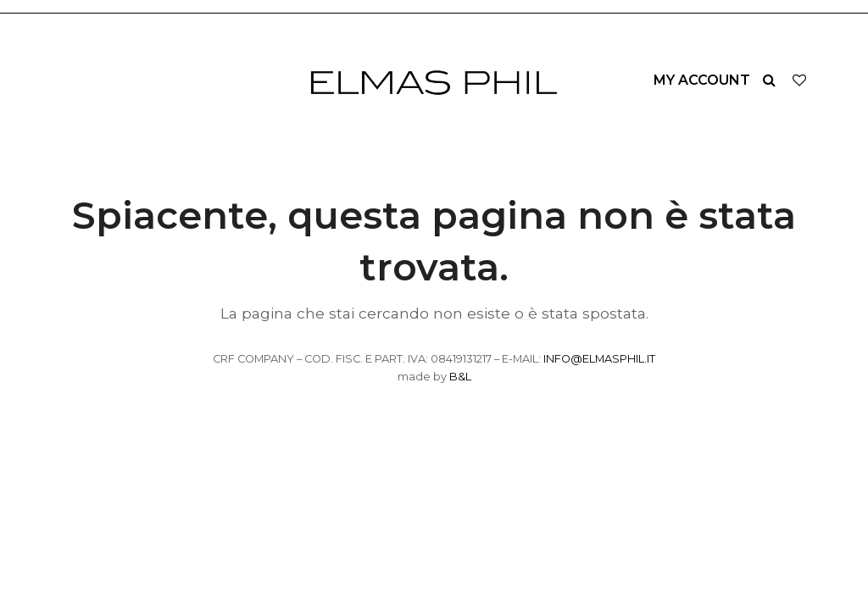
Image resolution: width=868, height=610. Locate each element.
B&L (460, 377)
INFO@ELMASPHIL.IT (599, 359)
